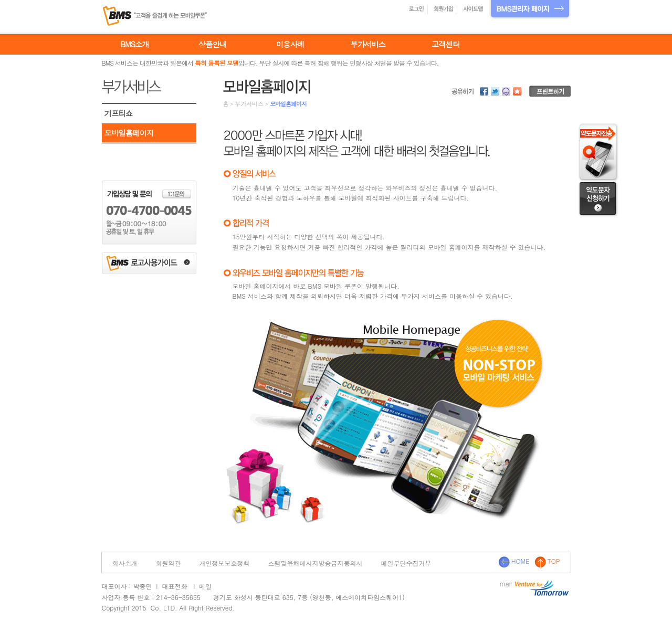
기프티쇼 (119, 113)
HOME (514, 561)
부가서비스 (368, 44)
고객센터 (446, 44)
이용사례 (290, 44)
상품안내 (213, 44)
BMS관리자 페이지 (530, 10)
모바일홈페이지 (129, 133)
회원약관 (169, 563)
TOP (547, 561)
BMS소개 (134, 44)
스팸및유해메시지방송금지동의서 (316, 563)
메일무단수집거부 (406, 563)
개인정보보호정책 (225, 563)
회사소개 (125, 563)
